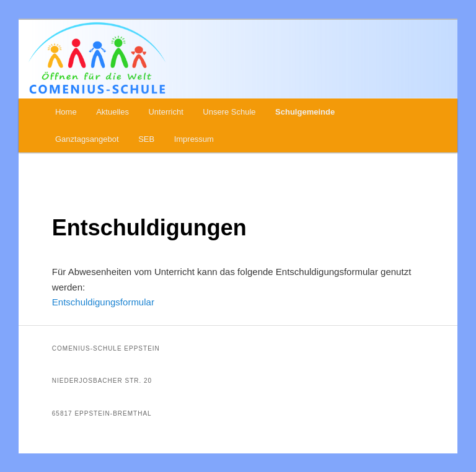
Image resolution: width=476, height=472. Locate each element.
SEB (146, 139)
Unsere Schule (229, 112)
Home (66, 112)
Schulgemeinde (305, 112)
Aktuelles (112, 112)
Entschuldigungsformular (103, 302)
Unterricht (165, 112)
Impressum (194, 139)
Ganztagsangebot (87, 139)
